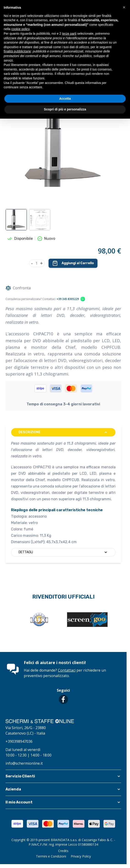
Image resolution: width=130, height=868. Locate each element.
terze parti (69, 34)
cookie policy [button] (20, 29)
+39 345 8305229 (68, 299)
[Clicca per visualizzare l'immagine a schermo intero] (63, 146)
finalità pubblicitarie (17, 51)
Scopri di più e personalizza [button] (65, 109)
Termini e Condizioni (51, 856)
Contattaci (67, 670)
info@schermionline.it (24, 763)
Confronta (18, 288)
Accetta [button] (65, 99)
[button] (63, 776)
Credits (63, 851)
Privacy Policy (81, 856)
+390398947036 (19, 741)
